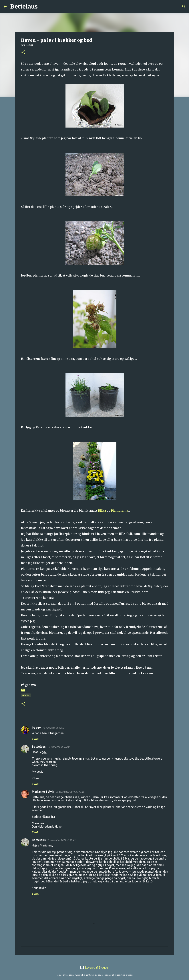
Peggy (36, 728)
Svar (35, 739)
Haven (26, 695)
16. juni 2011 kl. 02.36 (53, 728)
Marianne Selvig (43, 792)
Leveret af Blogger (94, 967)
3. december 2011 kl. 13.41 (70, 792)
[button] (23, 52)
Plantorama (120, 511)
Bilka (102, 511)
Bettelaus (24, 7)
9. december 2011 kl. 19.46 (61, 840)
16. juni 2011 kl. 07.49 (58, 747)
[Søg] (43, 7)
